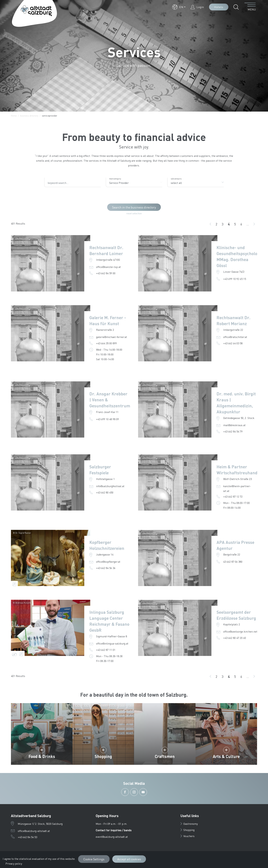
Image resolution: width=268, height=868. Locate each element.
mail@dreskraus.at (234, 425)
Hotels (219, 7)
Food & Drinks (42, 756)
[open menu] (250, 7)
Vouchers (187, 836)
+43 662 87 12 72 (233, 496)
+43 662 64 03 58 (233, 343)
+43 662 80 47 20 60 (235, 638)
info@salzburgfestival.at (110, 486)
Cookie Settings (94, 859)
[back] (210, 224)
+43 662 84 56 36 (106, 568)
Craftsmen (165, 756)
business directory (29, 116)
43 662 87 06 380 (233, 562)
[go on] (254, 224)
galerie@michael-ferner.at (112, 337)
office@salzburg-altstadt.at (34, 831)
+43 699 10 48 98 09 (107, 419)
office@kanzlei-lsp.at (108, 267)
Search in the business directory (134, 207)
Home (14, 116)
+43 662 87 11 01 (106, 650)
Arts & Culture (226, 756)
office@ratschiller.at (235, 337)
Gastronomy (189, 824)
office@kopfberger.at (108, 562)
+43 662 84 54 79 (233, 431)
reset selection (134, 213)
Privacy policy (14, 863)
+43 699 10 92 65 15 (235, 279)
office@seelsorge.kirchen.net (240, 631)
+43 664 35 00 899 (106, 343)
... (248, 224)
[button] (179, 7)
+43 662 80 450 (105, 492)
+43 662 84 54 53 (27, 837)
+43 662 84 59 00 (106, 273)
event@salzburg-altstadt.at (112, 837)
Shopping (103, 756)
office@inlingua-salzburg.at (112, 643)
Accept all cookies (129, 859)
